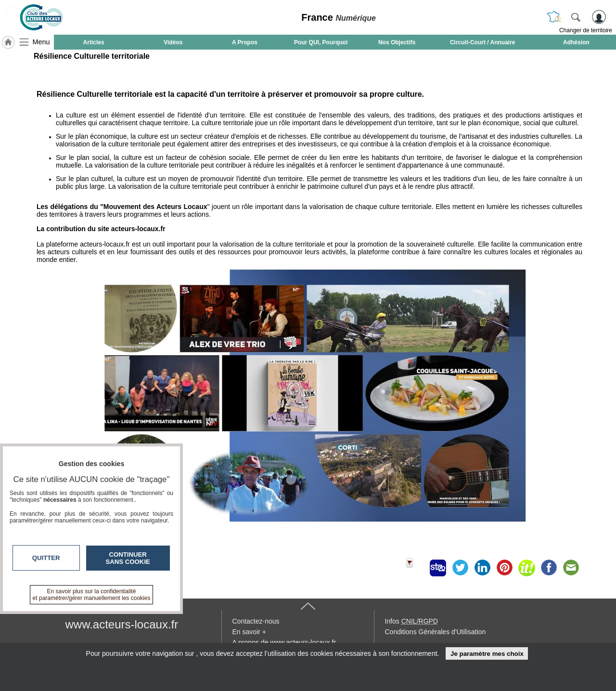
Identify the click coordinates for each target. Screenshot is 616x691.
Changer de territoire (586, 30)
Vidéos (173, 42)
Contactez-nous (256, 621)
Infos (411, 621)
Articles (94, 42)
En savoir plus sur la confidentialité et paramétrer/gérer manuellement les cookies (92, 595)
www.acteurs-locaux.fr (122, 624)
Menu (41, 42)
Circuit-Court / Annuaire (483, 42)
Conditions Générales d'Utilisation (436, 632)
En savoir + (249, 632)
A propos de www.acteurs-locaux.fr (284, 642)
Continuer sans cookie (128, 558)
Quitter (46, 558)
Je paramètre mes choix (487, 654)
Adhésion (576, 42)
